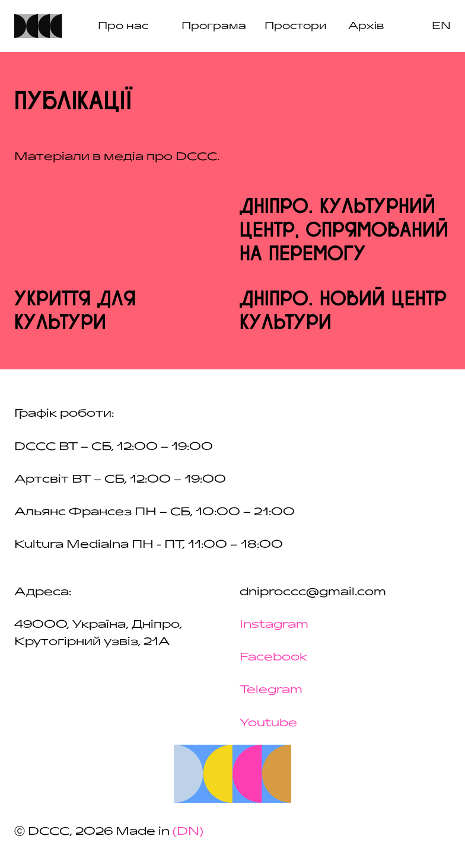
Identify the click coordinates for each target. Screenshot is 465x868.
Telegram (271, 690)
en (441, 26)
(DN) (188, 831)
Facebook (273, 657)
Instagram (274, 624)
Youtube (268, 723)
